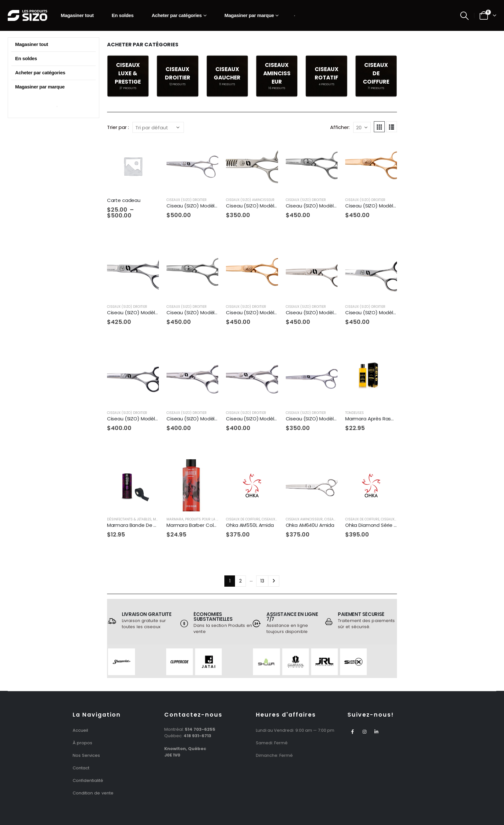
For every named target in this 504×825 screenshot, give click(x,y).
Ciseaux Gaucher (277, 519)
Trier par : (118, 127)
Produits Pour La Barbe (206, 519)
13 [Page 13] (262, 581)
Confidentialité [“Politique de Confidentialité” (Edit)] (88, 780)
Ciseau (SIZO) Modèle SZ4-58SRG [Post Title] (385, 206)
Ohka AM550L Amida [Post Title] (250, 525)
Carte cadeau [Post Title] (124, 200)
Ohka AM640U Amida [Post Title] (310, 525)
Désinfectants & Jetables (129, 519)
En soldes (122, 15)
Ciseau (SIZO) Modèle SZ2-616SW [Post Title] (265, 206)
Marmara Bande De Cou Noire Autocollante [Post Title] (158, 525)
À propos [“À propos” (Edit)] (82, 743)
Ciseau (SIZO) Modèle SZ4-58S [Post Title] (322, 206)
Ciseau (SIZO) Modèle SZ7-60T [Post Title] (143, 419)
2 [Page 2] (240, 581)
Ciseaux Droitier (395, 519)
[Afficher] (362, 127)
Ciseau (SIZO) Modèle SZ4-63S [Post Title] (203, 312)
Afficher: (340, 127)
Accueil (80, 730)
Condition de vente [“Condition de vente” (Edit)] (93, 793)
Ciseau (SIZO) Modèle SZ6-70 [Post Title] (380, 312)
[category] (128, 76)
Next (274, 581)
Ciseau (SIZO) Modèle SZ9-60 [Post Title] (320, 419)
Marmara (175, 519)
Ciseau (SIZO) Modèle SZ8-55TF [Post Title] (204, 419)
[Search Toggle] (465, 16)
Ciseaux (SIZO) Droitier (187, 200)
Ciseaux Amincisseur (304, 519)
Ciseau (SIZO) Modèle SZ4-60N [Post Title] (143, 312)
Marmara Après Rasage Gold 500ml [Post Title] (387, 419)
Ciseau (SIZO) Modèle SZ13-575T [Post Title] (205, 206)
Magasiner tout (77, 15)
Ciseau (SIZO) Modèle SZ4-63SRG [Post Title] (265, 312)
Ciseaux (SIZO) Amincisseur (250, 200)
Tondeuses (355, 413)
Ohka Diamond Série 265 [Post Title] (374, 525)
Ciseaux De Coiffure (243, 519)
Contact (81, 768)
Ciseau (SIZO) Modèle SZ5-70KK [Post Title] (323, 312)
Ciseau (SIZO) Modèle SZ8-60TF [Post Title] (263, 419)
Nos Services (86, 755)
